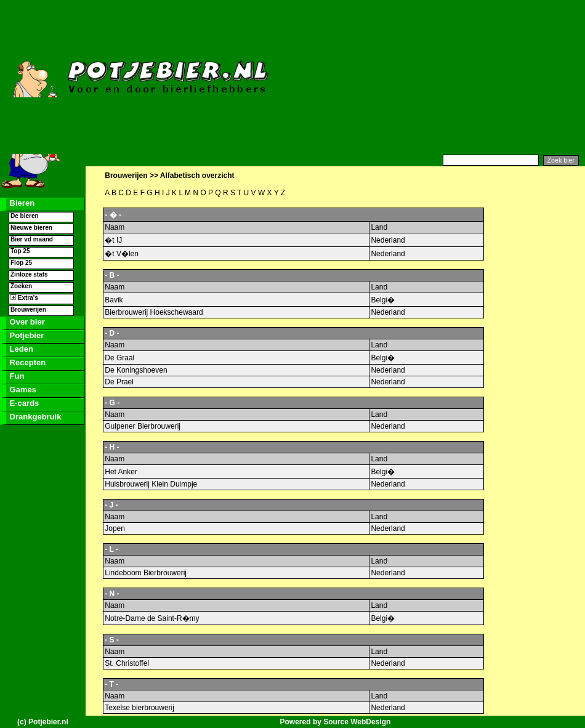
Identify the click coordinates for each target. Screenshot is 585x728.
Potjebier (26, 335)
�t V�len (122, 254)
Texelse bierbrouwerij (139, 708)
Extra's (24, 298)
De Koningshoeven (136, 370)
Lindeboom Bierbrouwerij (146, 573)
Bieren (21, 203)
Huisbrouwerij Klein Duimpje (151, 484)
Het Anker (121, 472)
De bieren (25, 216)
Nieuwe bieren (31, 228)
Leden (20, 349)
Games (22, 390)
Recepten (26, 362)
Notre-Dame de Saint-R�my (152, 618)
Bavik (114, 300)
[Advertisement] (488, 77)
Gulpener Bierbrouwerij (143, 426)
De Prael (119, 382)
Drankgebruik (34, 417)
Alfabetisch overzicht (197, 176)
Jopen (115, 528)
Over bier (26, 322)
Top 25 (20, 251)
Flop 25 (21, 263)
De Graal (119, 358)
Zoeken (21, 286)
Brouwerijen (28, 309)
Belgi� (383, 300)
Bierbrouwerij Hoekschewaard (154, 312)
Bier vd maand (32, 239)
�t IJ (113, 240)
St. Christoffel (127, 663)
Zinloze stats (29, 274)
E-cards (23, 403)
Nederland (388, 240)
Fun (16, 376)
